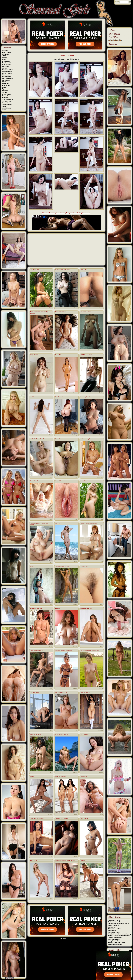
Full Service (84, 776)
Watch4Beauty (7, 108)
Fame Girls (6, 66)
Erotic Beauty (6, 61)
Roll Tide (58, 523)
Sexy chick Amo (35, 270)
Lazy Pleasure (85, 734)
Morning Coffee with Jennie (117, 943)
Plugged (83, 861)
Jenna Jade (33, 861)
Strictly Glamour (7, 96)
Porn (51, 477)
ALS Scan (5, 51)
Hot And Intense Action (37, 650)
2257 (67, 938)
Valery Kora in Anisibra (115, 941)
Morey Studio (6, 80)
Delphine (58, 608)
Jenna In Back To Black (115, 937)
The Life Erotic (7, 103)
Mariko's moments (60, 312)
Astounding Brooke (114, 920)
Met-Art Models (7, 77)
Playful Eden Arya (114, 925)
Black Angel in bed (114, 932)
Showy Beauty (7, 94)
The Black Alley (7, 101)
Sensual (50, 351)
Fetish (50, 857)
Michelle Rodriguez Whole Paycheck (119, 936)
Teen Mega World (8, 99)
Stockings (75, 435)
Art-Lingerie (6, 54)
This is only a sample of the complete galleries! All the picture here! (66, 213)
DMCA (62, 938)
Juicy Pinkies (59, 481)
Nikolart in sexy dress (115, 929)
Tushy (4, 106)
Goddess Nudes (7, 72)
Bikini (76, 561)
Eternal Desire (7, 65)
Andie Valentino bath (86, 608)
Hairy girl (58, 439)
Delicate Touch (85, 566)
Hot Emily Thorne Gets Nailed (38, 439)
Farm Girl (83, 481)
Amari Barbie (84, 818)
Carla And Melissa (60, 776)
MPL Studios (6, 82)
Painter (32, 776)
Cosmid (5, 58)
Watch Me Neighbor (86, 355)
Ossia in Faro (112, 927)
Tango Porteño (34, 355)
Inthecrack (5, 75)
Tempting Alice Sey (86, 397)
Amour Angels (7, 52)
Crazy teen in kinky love (37, 818)
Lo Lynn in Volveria (66, 55)
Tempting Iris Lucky (36, 734)
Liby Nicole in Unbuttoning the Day (119, 924)
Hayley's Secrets (7, 73)
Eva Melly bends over (36, 692)
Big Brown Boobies (86, 312)
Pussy (101, 308)
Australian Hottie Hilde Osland (64, 650)
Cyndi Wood (59, 355)
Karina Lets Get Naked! (115, 944)
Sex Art (5, 92)
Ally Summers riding (61, 692)
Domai (4, 59)
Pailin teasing (112, 931)
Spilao (32, 566)
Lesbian (75, 815)
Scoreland (5, 91)
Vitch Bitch (84, 270)
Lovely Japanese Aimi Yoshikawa (90, 650)
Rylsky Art (5, 89)
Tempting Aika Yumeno (62, 818)
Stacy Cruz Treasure (114, 939)
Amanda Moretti (85, 692)
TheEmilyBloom (7, 105)
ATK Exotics (6, 56)
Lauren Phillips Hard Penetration (90, 523)
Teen (51, 435)
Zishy (4, 110)
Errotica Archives (8, 63)
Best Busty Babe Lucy (36, 608)
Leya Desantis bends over (63, 397)
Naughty (75, 604)
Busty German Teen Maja (63, 270)
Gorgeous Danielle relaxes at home (65, 861)
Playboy (5, 87)
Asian (51, 308)
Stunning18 (6, 98)
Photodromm (6, 85)
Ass (51, 730)
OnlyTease (5, 84)
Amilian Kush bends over (116, 922)
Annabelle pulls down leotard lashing (119, 934)
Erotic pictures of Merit (62, 734)
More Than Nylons (8, 78)
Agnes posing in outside (62, 566)
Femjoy (5, 68)
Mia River (33, 397)
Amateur (75, 646)
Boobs (76, 308)
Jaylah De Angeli (85, 439)
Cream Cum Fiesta (35, 481)
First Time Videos (8, 70)
